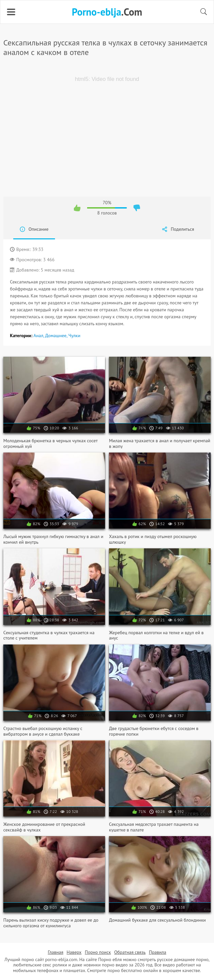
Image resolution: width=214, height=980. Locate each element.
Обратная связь (130, 952)
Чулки (74, 336)
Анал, (39, 336)
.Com (107, 12)
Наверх (74, 952)
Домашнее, (57, 336)
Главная (55, 952)
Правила (157, 952)
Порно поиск (98, 952)
